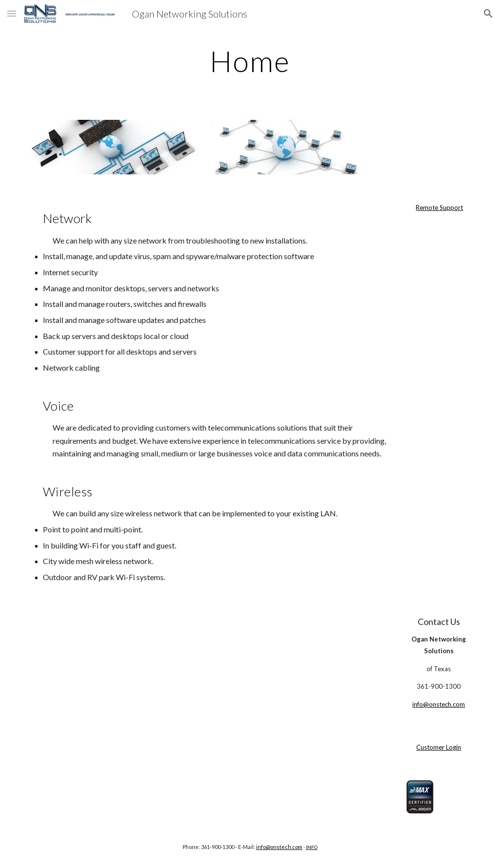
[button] (12, 13)
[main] (250, 61)
